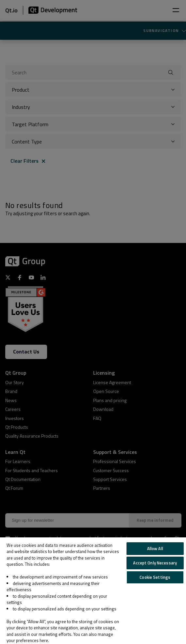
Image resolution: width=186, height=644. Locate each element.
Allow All (155, 548)
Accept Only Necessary (155, 563)
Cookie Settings (155, 577)
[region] (93, 591)
